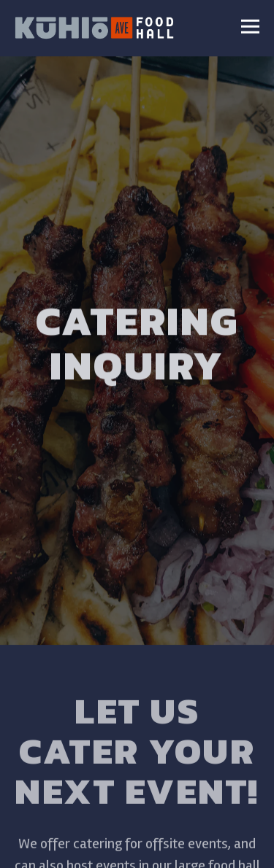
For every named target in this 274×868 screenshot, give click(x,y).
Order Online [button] (137, 810)
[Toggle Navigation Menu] (251, 27)
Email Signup (137, 849)
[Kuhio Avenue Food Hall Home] (94, 27)
